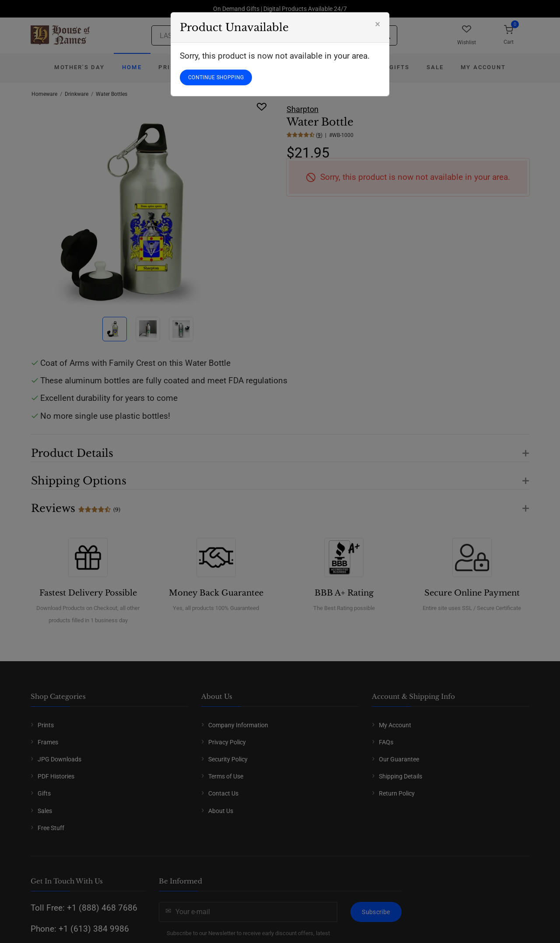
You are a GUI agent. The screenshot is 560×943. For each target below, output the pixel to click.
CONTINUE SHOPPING (216, 77)
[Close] (378, 24)
